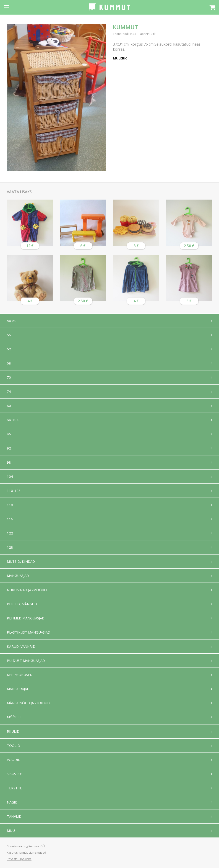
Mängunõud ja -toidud (28, 703)
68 (9, 363)
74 (9, 391)
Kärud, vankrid (21, 646)
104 (10, 476)
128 (10, 547)
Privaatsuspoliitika (19, 859)
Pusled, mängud (22, 604)
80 (9, 406)
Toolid (13, 745)
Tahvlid (14, 816)
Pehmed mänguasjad (26, 618)
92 (9, 448)
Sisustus (15, 774)
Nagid (12, 802)
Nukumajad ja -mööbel (27, 590)
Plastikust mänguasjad (29, 632)
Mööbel (14, 717)
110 (10, 505)
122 (10, 533)
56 (9, 335)
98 (9, 462)
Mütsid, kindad (21, 561)
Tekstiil (14, 788)
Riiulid (13, 731)
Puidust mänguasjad (26, 660)
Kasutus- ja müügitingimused (26, 853)
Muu (11, 830)
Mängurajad (18, 689)
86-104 (13, 420)
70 (9, 377)
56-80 (12, 321)
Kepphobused (20, 675)
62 (9, 349)
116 (10, 519)
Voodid (14, 760)
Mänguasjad (18, 575)
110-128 (14, 490)
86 (9, 434)
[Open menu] (7, 7)
